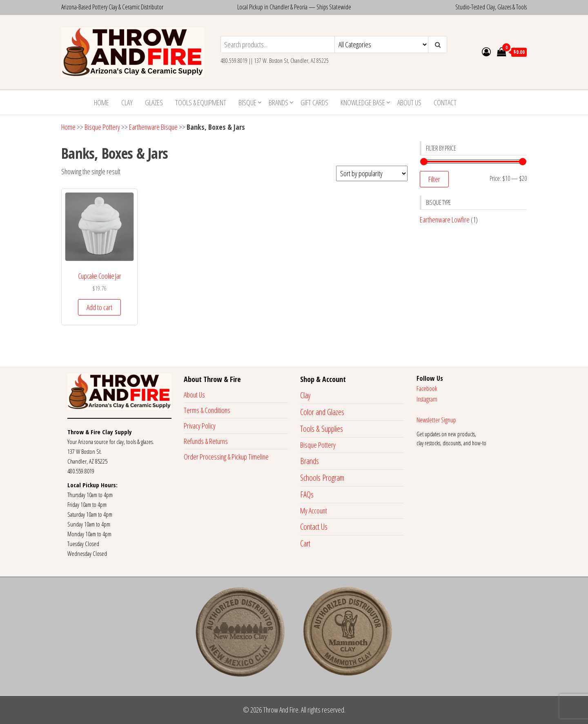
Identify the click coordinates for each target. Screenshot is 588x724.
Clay (127, 102)
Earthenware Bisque (153, 127)
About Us (409, 102)
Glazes (154, 102)
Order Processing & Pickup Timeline (226, 457)
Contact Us (314, 527)
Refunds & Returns (206, 441)
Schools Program (322, 478)
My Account (314, 511)
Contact (445, 102)
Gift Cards (314, 102)
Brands (278, 102)
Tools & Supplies (322, 429)
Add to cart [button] (99, 307)
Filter (434, 179)
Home (101, 102)
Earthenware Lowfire (445, 220)
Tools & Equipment (201, 102)
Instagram (427, 399)
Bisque (247, 102)
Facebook (427, 389)
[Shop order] (372, 173)
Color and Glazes (322, 412)
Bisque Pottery (102, 127)
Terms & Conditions (207, 410)
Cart (305, 543)
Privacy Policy (200, 426)
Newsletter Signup (436, 420)
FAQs (307, 494)
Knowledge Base (363, 102)
